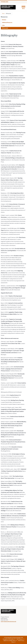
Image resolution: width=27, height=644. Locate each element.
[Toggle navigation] (23, 7)
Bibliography (5, 28)
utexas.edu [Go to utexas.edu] (5, 2)
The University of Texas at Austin (13, 638)
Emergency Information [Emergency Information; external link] (8, 639)
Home (3, 14)
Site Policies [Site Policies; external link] (19, 639)
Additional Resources (7, 23)
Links (3, 25)
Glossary (4, 20)
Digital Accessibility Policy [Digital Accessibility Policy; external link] (9, 641)
